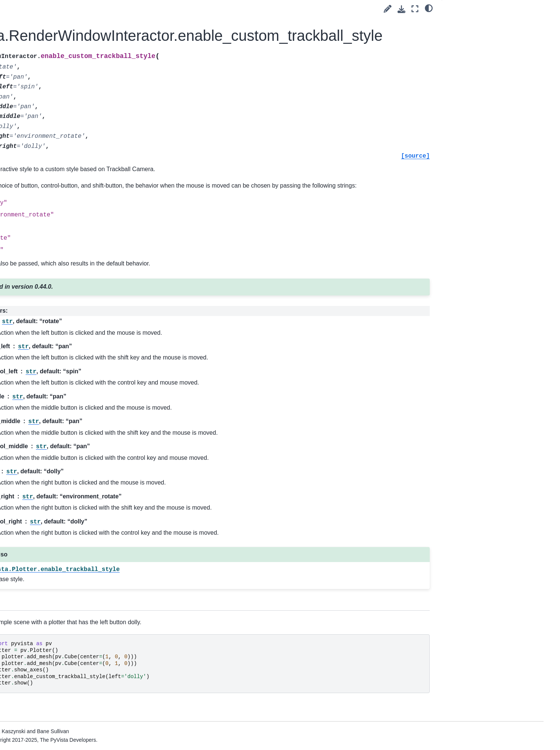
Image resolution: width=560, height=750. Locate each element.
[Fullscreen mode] (415, 9)
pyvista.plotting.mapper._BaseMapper (76, 175)
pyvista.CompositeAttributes (71, 307)
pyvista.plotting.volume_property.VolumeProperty (77, 270)
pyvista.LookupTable (63, 43)
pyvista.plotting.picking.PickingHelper (77, 389)
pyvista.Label (54, 31)
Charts (46, 331)
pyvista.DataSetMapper (66, 7)
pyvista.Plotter (55, 67)
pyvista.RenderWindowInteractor (77, 119)
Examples (44, 711)
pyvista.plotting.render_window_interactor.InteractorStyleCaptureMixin (77, 415)
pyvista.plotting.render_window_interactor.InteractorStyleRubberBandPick (77, 554)
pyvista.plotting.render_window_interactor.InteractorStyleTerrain (77, 639)
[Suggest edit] (388, 9)
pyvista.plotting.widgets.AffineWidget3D (77, 368)
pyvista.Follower (57, 19)
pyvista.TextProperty (63, 147)
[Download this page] (401, 9)
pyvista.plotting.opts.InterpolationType (76, 196)
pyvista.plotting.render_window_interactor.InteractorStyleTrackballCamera (77, 613)
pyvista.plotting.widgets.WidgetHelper (77, 347)
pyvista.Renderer (59, 103)
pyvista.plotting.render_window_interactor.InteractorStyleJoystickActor (77, 465)
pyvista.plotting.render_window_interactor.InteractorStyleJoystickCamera (77, 495)
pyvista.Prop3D (57, 79)
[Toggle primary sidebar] (135, 9)
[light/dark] (429, 8)
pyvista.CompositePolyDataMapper (76, 291)
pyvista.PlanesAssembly (67, 55)
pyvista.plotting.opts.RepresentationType (77, 217)
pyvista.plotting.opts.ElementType (77, 238)
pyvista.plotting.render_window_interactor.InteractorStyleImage (77, 440)
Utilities (41, 687)
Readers (42, 699)
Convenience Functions (66, 676)
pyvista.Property (57, 91)
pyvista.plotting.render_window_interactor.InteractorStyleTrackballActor (77, 584)
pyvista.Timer (54, 159)
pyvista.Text (52, 135)
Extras (34, 723)
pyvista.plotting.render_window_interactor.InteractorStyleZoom (77, 659)
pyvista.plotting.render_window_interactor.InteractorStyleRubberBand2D (77, 524)
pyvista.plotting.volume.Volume (75, 254)
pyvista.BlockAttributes (65, 319)
